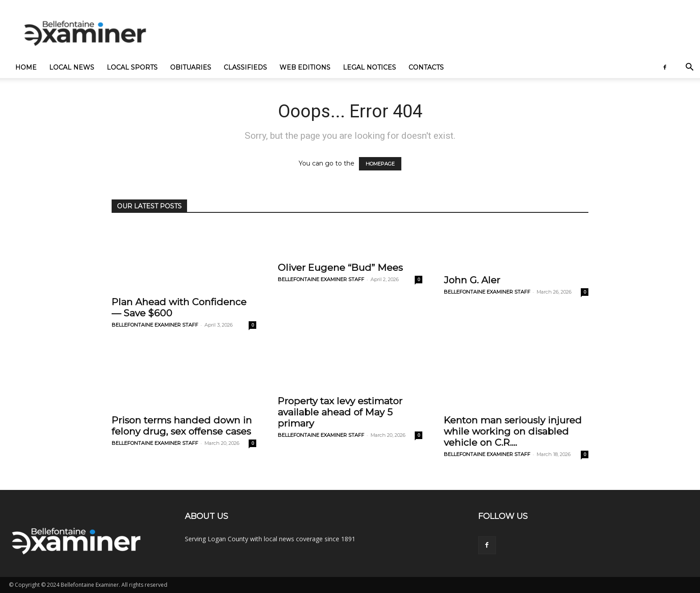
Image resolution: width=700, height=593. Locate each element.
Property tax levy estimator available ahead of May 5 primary (340, 412)
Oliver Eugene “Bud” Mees (340, 267)
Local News (72, 67)
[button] (689, 68)
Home (26, 67)
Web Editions (305, 67)
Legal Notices (369, 67)
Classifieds (245, 67)
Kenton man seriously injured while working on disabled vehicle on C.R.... (513, 431)
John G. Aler (472, 280)
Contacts (426, 67)
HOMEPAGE (380, 164)
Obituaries (191, 67)
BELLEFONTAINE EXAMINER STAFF (155, 325)
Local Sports (132, 67)
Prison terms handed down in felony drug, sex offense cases (182, 426)
